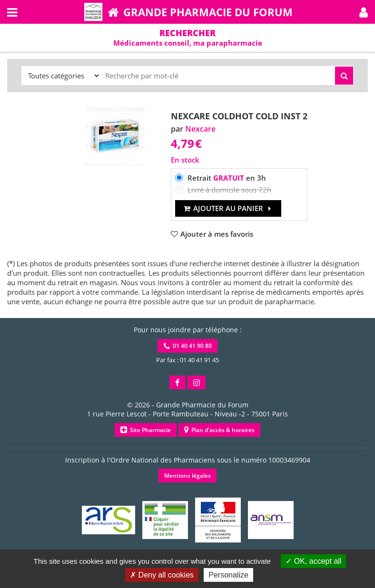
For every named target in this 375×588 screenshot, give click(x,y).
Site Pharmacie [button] (146, 430)
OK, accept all (313, 561)
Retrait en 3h (227, 178)
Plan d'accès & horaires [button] (219, 430)
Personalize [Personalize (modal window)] (228, 575)
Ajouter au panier (228, 208)
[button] (364, 12)
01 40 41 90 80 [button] (188, 346)
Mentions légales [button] (187, 476)
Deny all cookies (162, 575)
